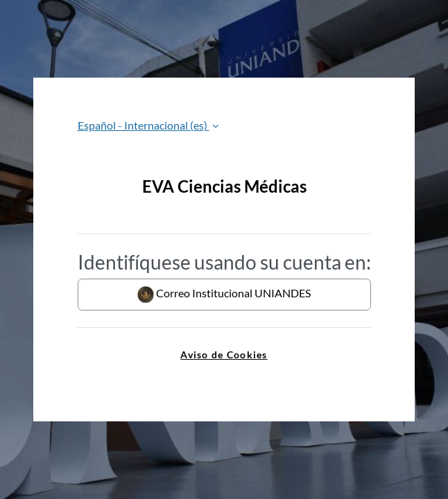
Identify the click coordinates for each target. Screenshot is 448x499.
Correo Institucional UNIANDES (224, 295)
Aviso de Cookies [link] (224, 354)
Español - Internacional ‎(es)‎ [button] (144, 125)
